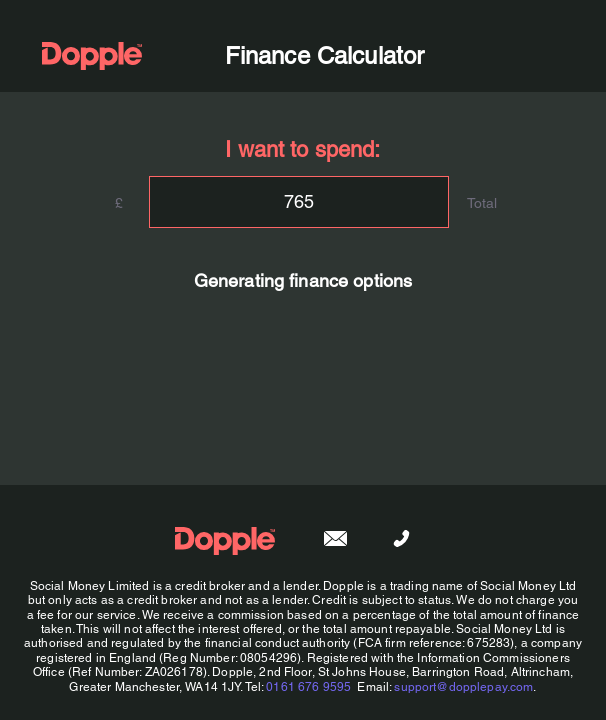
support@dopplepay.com (463, 687)
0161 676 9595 (308, 687)
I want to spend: (302, 149)
